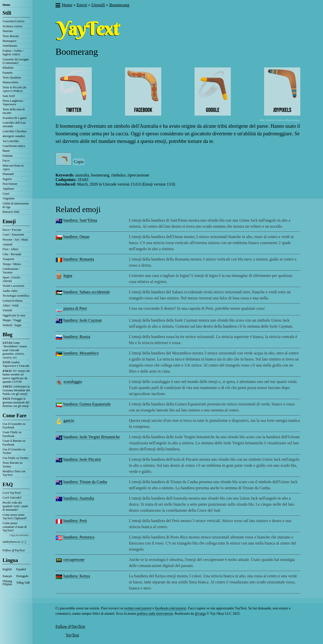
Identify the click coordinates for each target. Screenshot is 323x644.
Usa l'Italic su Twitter (16, 458)
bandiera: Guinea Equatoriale (87, 404)
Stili (7, 13)
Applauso (8, 189)
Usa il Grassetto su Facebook (14, 426)
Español (21, 569)
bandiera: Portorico (79, 537)
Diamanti (8, 174)
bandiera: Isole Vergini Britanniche (92, 437)
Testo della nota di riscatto (14, 111)
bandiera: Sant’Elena (80, 220)
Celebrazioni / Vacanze (11, 271)
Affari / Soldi (11, 305)
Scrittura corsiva (12, 26)
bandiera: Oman (76, 237)
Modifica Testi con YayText (14, 473)
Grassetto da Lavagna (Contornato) (16, 61)
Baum (6, 151)
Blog (7, 334)
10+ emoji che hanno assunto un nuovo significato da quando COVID (16, 376)
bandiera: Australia (79, 498)
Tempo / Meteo (12, 264)
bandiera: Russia (77, 337)
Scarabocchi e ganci (15, 118)
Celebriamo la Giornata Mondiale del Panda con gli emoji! (16, 390)
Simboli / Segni (12, 325)
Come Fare (15, 416)
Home (6, 5)
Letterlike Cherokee (15, 131)
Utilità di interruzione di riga (16, 205)
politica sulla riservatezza (155, 614)
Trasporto (8, 259)
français (7, 576)
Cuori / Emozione (13, 235)
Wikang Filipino (7, 583)
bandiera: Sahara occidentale (87, 292)
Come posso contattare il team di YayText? (15, 527)
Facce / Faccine (12, 230)
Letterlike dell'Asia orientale (14, 124)
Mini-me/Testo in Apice (13, 167)
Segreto (7, 179)
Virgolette (9, 198)
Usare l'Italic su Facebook (12, 434)
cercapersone (74, 560)
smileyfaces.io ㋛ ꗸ (14, 542)
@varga (200, 614)
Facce (6, 161)
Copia (79, 162)
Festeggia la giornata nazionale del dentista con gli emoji (16, 402)
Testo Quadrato (12, 78)
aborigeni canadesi (14, 136)
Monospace (9, 41)
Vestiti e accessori (13, 286)
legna (68, 276)
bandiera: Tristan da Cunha (85, 482)
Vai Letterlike (11, 141)
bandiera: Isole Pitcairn (82, 459)
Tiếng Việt (23, 583)
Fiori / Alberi (10, 249)
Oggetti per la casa (14, 315)
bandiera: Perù (75, 521)
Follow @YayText (14, 550)
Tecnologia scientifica (16, 296)
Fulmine (8, 156)
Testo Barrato (11, 36)
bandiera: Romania (79, 259)
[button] (58, 6)
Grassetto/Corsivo (14, 21)
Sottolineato (10, 46)
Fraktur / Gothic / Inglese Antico (13, 53)
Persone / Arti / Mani (15, 240)
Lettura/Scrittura (12, 301)
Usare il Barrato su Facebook (14, 443)
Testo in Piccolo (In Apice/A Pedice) (14, 89)
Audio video (10, 291)
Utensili (7, 310)
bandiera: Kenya (77, 576)
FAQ (8, 484)
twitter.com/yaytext (138, 608)
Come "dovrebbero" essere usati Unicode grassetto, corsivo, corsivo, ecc (15, 350)
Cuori (6, 194)
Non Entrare (10, 184)
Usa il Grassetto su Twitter (14, 451)
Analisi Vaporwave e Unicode (16, 364)
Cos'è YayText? (12, 493)
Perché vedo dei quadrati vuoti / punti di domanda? (15, 506)
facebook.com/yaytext (171, 608)
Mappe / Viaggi (12, 320)
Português (22, 576)
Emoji (9, 221)
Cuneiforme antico (14, 146)
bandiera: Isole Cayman (83, 320)
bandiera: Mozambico (81, 353)
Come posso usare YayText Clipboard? (15, 517)
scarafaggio (73, 382)
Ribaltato (8, 68)
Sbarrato (8, 31)
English (7, 569)
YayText (72, 635)
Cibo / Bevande (12, 254)
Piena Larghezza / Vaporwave (13, 102)
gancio (69, 420)
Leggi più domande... (20, 535)
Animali (7, 244)
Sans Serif (9, 96)
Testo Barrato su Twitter (12, 465)
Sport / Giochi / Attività (12, 279)
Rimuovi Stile (11, 212)
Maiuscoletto (10, 82)
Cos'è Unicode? (12, 498)
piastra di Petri (75, 308)
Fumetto (8, 73)
